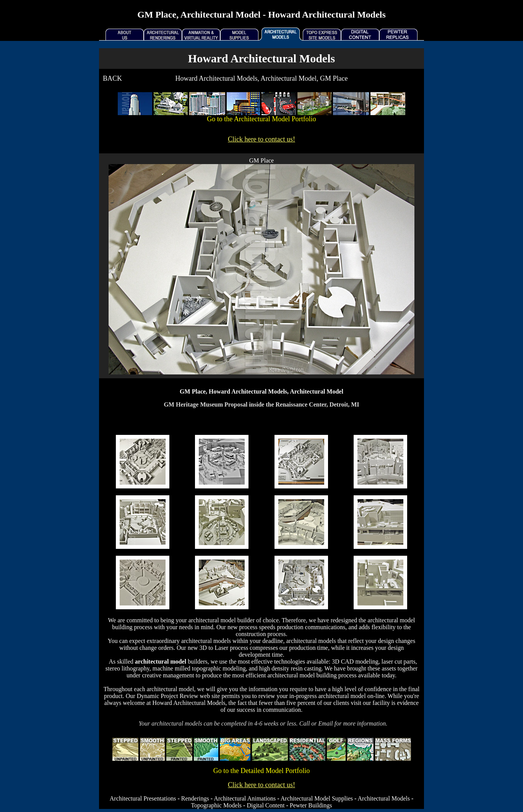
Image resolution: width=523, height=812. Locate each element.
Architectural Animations (245, 798)
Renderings (195, 798)
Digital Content (266, 805)
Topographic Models (216, 805)
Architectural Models (384, 798)
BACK (112, 78)
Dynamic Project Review (168, 696)
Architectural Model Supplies (317, 798)
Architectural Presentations (143, 798)
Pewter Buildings (311, 805)
